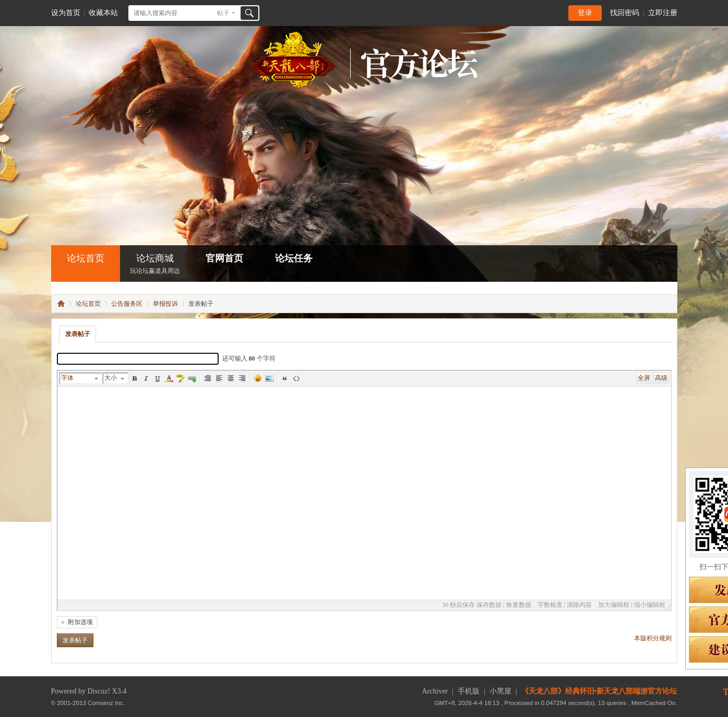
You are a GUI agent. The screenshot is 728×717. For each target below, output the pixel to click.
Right (242, 378)
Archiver (435, 691)
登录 (585, 13)
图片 (269, 378)
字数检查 (550, 605)
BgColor (181, 378)
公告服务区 (127, 304)
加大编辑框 (614, 605)
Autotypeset (208, 378)
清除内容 (579, 605)
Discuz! (99, 691)
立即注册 (663, 13)
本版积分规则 (653, 638)
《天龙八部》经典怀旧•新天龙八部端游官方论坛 (599, 691)
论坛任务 (294, 258)
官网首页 (224, 258)
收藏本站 (103, 13)
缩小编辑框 (650, 605)
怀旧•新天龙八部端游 (61, 304)
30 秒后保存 (458, 605)
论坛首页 (86, 258)
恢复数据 (519, 605)
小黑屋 (500, 691)
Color (169, 378)
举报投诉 (165, 304)
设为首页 (66, 13)
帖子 (223, 13)
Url (192, 378)
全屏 (644, 378)
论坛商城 (155, 265)
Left (219, 378)
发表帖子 (78, 334)
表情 (258, 378)
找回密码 (625, 13)
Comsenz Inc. (106, 703)
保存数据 (489, 605)
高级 (661, 378)
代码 (296, 378)
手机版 (469, 691)
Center (231, 378)
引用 (285, 378)
